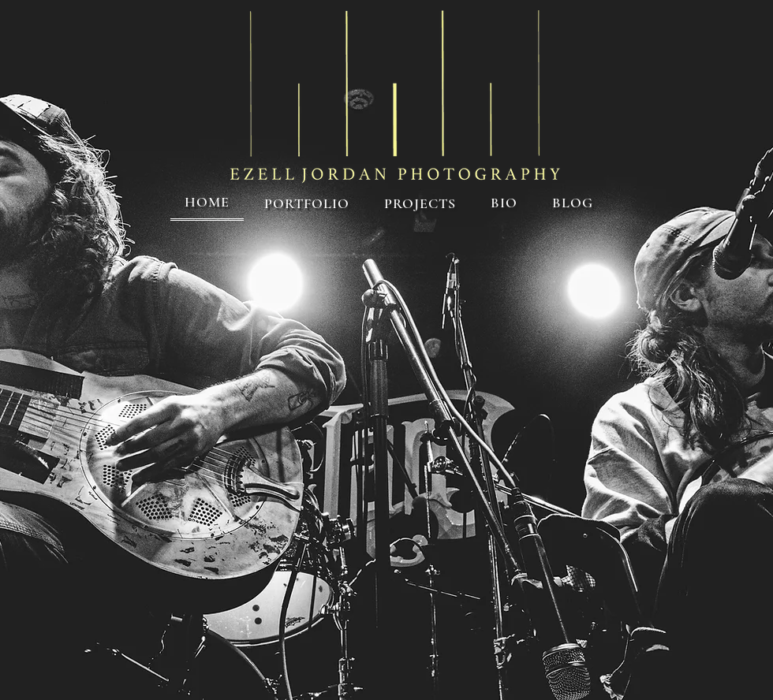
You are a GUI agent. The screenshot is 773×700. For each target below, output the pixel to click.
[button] (307, 203)
